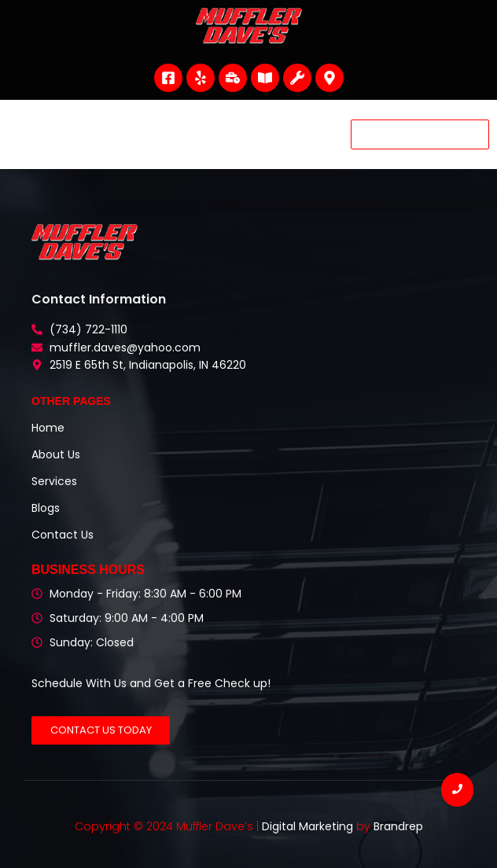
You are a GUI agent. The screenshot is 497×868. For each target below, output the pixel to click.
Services (54, 481)
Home (48, 428)
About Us (56, 454)
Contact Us (63, 535)
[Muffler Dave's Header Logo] (249, 26)
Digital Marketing (307, 826)
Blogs (46, 508)
